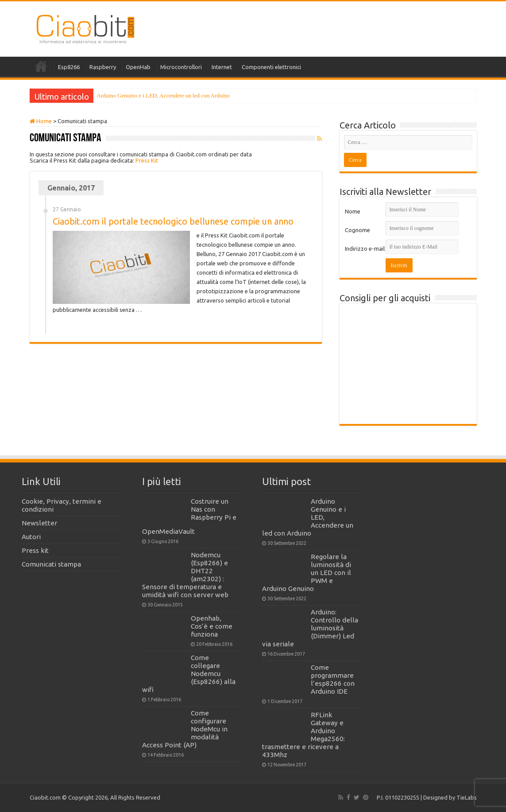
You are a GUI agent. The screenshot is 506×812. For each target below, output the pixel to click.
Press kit (35, 550)
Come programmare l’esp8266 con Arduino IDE (333, 679)
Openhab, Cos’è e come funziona (212, 626)
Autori (31, 537)
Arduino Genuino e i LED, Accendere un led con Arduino (163, 95)
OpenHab (138, 67)
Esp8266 (69, 67)
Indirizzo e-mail (365, 249)
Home (41, 66)
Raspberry (103, 67)
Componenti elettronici (271, 67)
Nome (353, 211)
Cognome (357, 230)
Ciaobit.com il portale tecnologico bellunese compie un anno (173, 221)
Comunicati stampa (51, 564)
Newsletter (39, 523)
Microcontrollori (181, 67)
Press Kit (147, 160)
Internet (222, 67)
